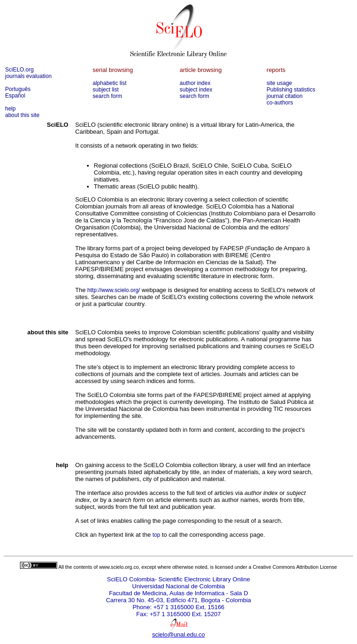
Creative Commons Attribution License (295, 567)
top (156, 535)
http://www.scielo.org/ (114, 290)
